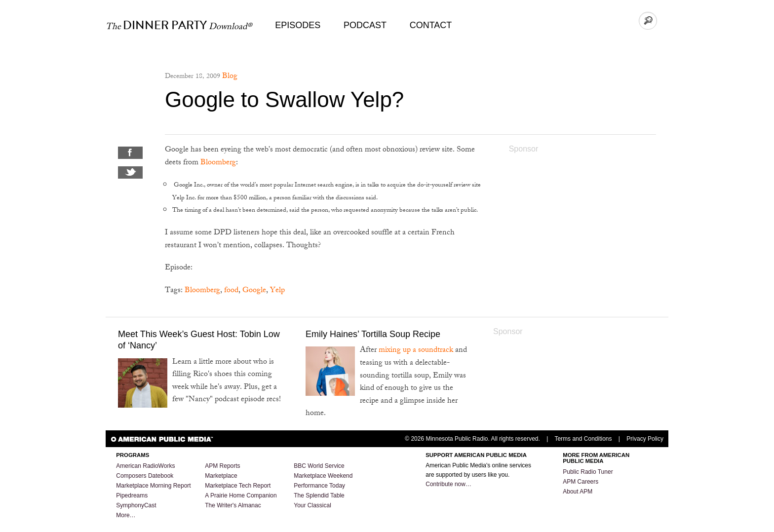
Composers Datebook (145, 476)
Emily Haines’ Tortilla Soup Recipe (373, 334)
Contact (431, 25)
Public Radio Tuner (588, 472)
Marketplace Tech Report (238, 486)
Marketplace (221, 476)
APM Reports (222, 466)
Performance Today (319, 486)
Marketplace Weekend (323, 476)
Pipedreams (132, 495)
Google (254, 291)
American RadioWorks (145, 466)
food (231, 291)
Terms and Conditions (583, 439)
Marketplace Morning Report (153, 486)
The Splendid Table (319, 495)
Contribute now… (448, 484)
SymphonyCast (136, 505)
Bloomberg (218, 163)
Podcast (365, 25)
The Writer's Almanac (233, 505)
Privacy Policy (645, 439)
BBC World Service (319, 466)
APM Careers (580, 482)
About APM (578, 492)
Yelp (277, 291)
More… (126, 515)
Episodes (298, 25)
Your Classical (312, 505)
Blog (230, 77)
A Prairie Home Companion (241, 495)
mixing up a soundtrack (416, 351)
